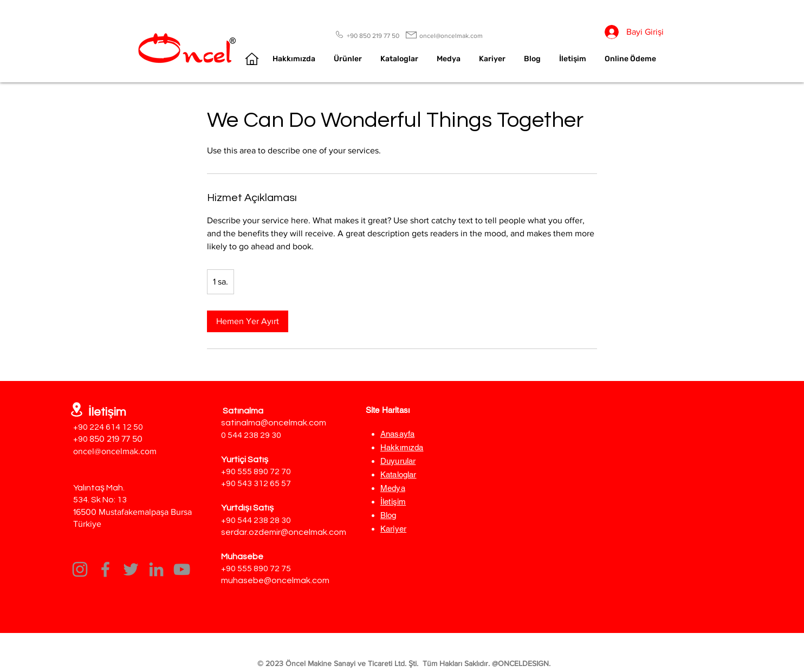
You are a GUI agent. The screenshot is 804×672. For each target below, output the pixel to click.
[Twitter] (131, 569)
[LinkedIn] (156, 569)
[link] (248, 321)
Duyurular (398, 461)
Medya (393, 488)
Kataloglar (398, 474)
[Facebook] (105, 569)
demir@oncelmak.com (302, 532)
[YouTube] (182, 569)
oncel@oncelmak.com (115, 451)
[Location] (77, 409)
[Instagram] (80, 569)
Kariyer (393, 529)
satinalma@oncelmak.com (274, 423)
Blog (388, 515)
